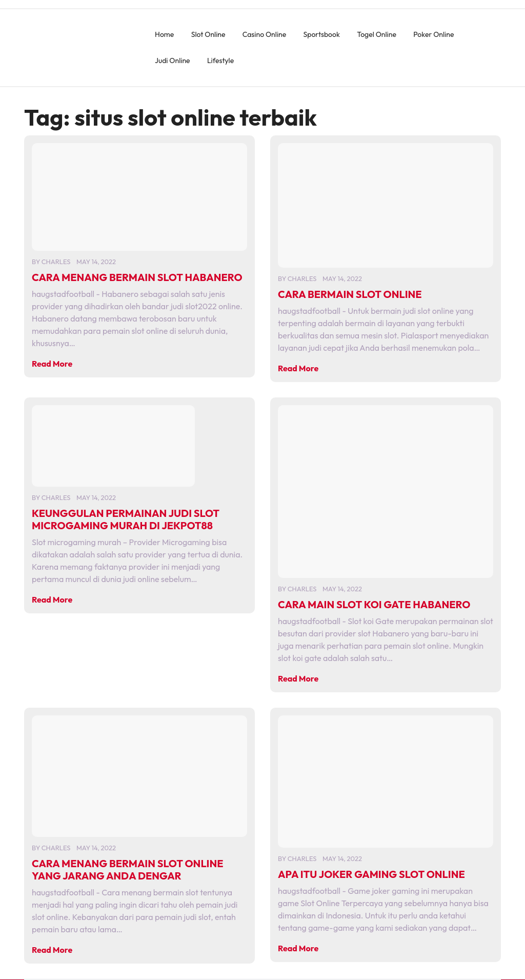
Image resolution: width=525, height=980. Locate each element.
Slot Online (208, 34)
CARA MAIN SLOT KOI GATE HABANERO (374, 604)
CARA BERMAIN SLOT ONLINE (350, 294)
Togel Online (377, 34)
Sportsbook (322, 34)
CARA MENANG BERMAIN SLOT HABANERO (137, 277)
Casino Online (264, 34)
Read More (52, 364)
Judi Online (173, 61)
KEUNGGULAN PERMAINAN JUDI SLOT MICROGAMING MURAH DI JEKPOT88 (126, 519)
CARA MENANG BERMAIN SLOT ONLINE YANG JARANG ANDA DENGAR (128, 869)
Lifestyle (220, 61)
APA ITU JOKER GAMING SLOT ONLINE (371, 874)
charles (56, 262)
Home (164, 34)
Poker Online (433, 34)
